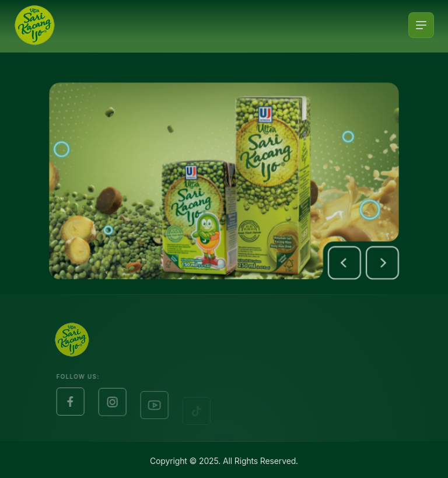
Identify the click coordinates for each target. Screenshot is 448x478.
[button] (349, 266)
